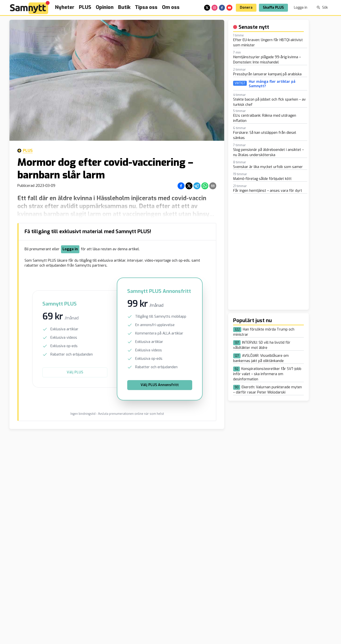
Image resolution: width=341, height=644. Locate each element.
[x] (207, 8)
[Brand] (30, 8)
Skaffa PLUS (273, 8)
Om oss (171, 7)
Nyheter (65, 7)
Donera (246, 8)
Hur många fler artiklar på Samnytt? (272, 84)
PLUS (85, 7)
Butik (124, 7)
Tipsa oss (146, 7)
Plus (25, 151)
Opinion (105, 7)
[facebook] (222, 8)
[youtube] (229, 8)
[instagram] (215, 8)
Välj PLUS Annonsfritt (160, 385)
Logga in (301, 8)
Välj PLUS (75, 372)
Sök (322, 8)
